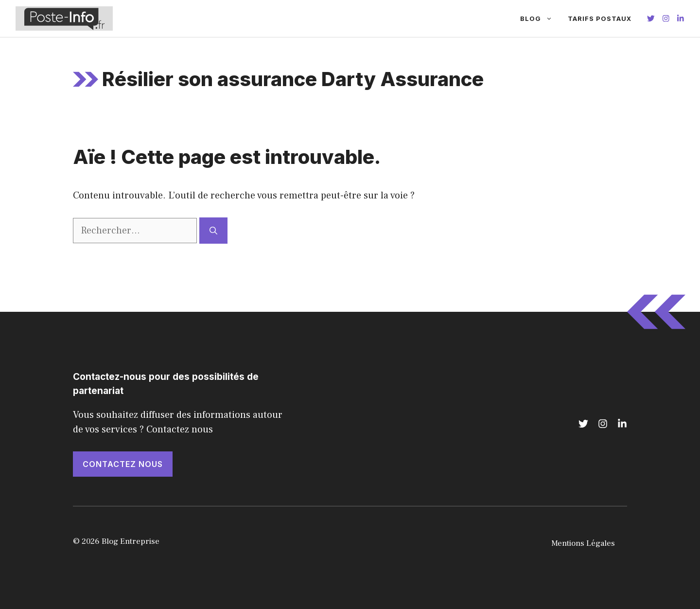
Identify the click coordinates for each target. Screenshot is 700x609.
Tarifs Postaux (600, 18)
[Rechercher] (213, 231)
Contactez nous (123, 464)
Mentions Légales (583, 543)
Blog (540, 18)
